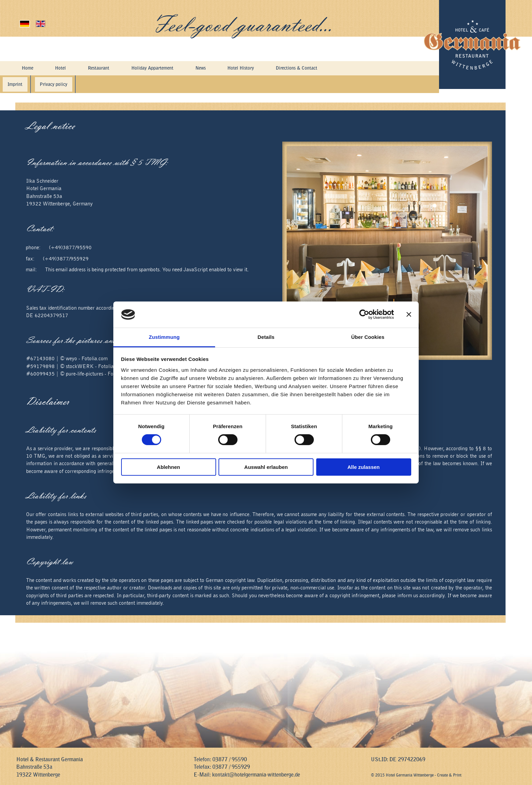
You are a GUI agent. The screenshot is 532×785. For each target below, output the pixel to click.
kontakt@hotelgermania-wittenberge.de (256, 775)
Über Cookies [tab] (368, 337)
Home (27, 68)
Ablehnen (168, 467)
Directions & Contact (316, 68)
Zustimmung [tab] (164, 337)
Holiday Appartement (159, 68)
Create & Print (449, 775)
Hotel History (254, 68)
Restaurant (99, 68)
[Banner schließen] (409, 314)
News (211, 68)
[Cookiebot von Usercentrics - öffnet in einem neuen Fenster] (364, 314)
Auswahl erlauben (266, 467)
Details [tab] (266, 337)
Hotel (60, 68)
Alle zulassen (364, 467)
